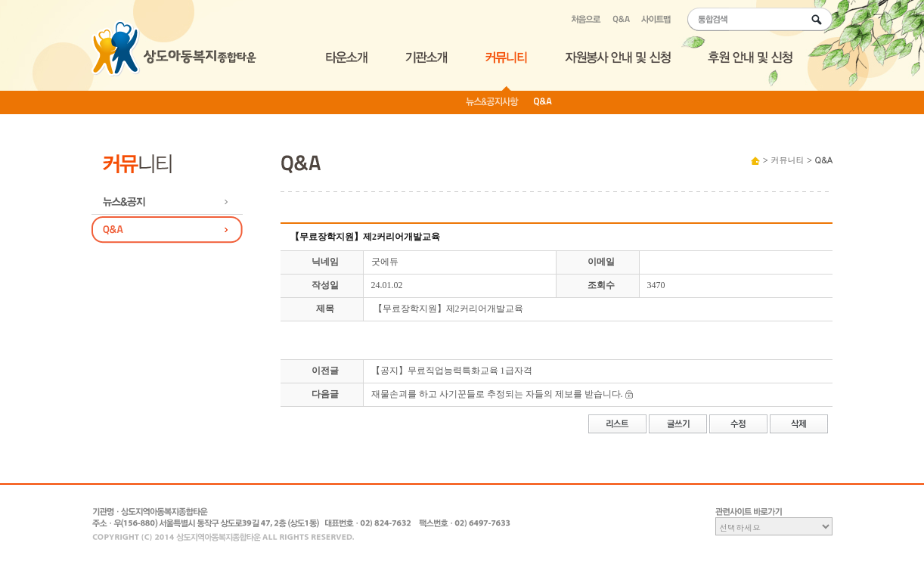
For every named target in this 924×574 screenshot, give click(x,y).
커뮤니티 (787, 160)
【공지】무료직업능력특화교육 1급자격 (452, 371)
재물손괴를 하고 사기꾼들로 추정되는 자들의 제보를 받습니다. (497, 394)
